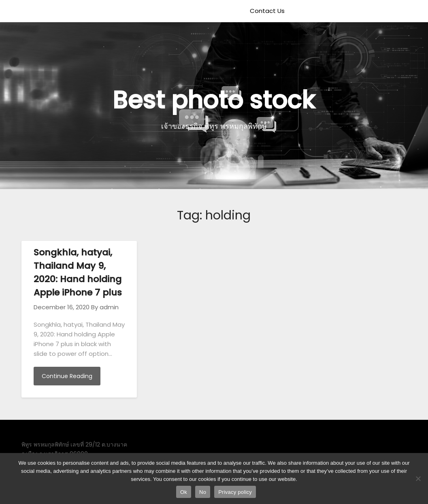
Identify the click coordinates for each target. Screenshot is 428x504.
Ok (184, 492)
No (203, 492)
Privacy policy (235, 492)
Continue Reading (67, 376)
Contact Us (267, 11)
